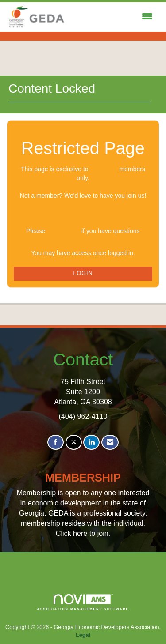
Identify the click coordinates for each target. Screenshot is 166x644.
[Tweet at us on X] (74, 443)
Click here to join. (83, 533)
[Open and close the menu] (112, 17)
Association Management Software (83, 602)
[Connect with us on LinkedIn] (91, 443)
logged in (104, 169)
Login (83, 273)
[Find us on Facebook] (56, 443)
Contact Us (63, 231)
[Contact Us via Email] (110, 443)
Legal (83, 635)
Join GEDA (83, 213)
